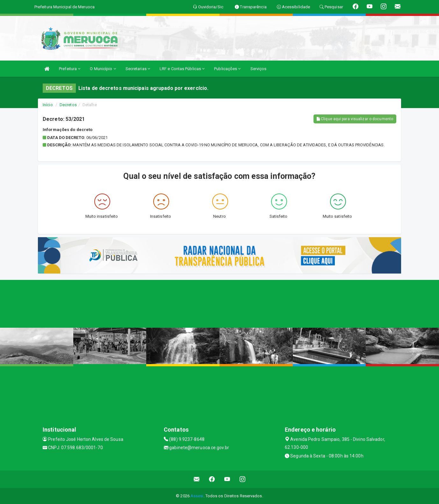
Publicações (227, 69)
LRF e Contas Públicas (182, 69)
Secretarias (138, 69)
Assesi (197, 496)
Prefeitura (70, 69)
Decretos (68, 105)
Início (48, 105)
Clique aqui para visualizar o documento (355, 119)
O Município (103, 69)
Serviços (259, 69)
